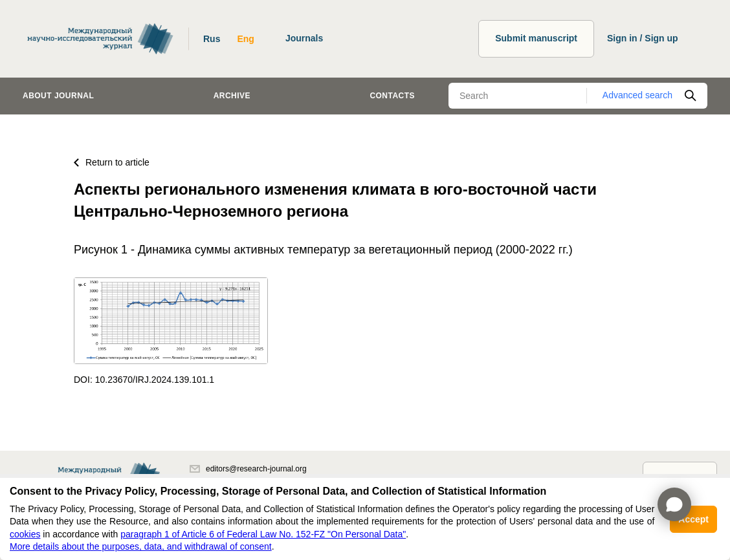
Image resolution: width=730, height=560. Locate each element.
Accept (693, 519)
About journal (58, 96)
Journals (304, 38)
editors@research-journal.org (248, 469)
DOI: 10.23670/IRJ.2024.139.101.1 (144, 380)
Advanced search (637, 95)
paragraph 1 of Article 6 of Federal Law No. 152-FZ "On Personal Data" (263, 534)
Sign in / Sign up (643, 38)
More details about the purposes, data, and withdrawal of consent (141, 546)
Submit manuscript (536, 38)
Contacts (392, 96)
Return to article (112, 162)
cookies (25, 534)
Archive (232, 96)
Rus (212, 39)
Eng (245, 39)
